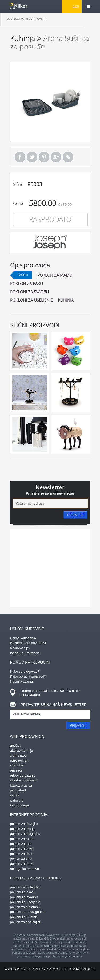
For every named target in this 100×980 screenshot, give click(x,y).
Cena (18, 203)
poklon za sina (21, 859)
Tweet (32, 157)
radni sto (17, 800)
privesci (16, 770)
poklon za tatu (21, 844)
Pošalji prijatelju (56, 157)
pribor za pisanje (23, 775)
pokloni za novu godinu (28, 912)
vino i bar (17, 765)
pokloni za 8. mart (24, 917)
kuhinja (66, 300)
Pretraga (92, 20)
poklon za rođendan (25, 887)
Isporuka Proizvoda (25, 653)
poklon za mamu (55, 275)
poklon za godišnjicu (26, 922)
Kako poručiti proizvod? (28, 676)
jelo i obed (18, 790)
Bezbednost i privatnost (28, 643)
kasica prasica (21, 785)
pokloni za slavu (23, 892)
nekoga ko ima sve (25, 869)
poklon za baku (27, 283)
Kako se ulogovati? (25, 672)
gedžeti (16, 745)
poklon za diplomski (25, 907)
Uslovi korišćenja (23, 638)
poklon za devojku (24, 824)
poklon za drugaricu (25, 834)
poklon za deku (22, 854)
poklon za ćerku (22, 864)
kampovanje (19, 805)
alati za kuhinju (22, 751)
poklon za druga (23, 829)
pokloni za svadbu (29, 292)
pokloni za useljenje (31, 300)
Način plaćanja (21, 681)
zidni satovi (19, 755)
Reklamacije (20, 648)
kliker (19, 6)
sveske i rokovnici (24, 780)
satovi (15, 795)
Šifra (18, 184)
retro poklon (19, 760)
